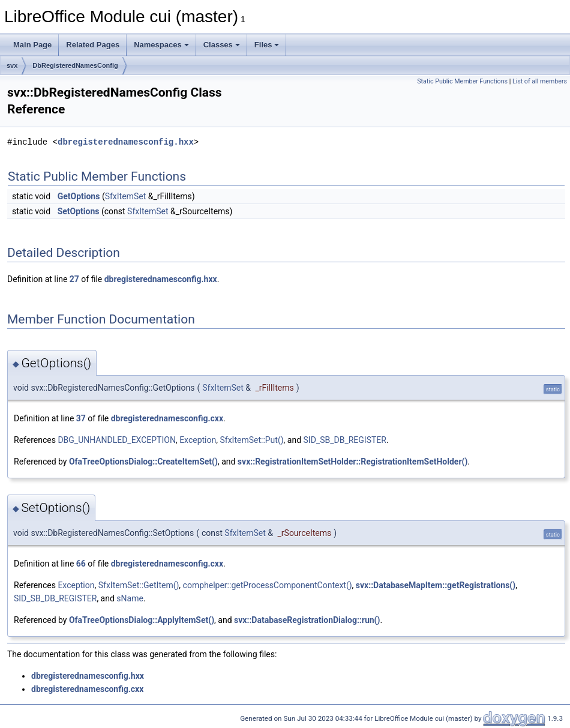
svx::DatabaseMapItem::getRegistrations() (436, 585)
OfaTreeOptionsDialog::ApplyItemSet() (142, 620)
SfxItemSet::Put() (251, 440)
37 (81, 418)
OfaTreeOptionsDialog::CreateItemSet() (143, 462)
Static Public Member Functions (462, 81)
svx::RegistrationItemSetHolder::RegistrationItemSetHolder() (352, 462)
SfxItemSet (126, 196)
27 (74, 279)
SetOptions (79, 211)
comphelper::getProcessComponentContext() (268, 585)
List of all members (540, 81)
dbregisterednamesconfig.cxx (167, 418)
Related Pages (93, 45)
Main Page (32, 45)
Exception (198, 440)
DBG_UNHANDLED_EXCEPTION (117, 440)
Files (267, 45)
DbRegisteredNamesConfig (75, 65)
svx (12, 65)
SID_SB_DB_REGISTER (345, 440)
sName (130, 598)
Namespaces (161, 45)
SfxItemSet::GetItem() (139, 585)
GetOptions (79, 196)
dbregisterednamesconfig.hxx (126, 142)
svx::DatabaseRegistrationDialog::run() (307, 620)
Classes (222, 45)
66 (81, 564)
